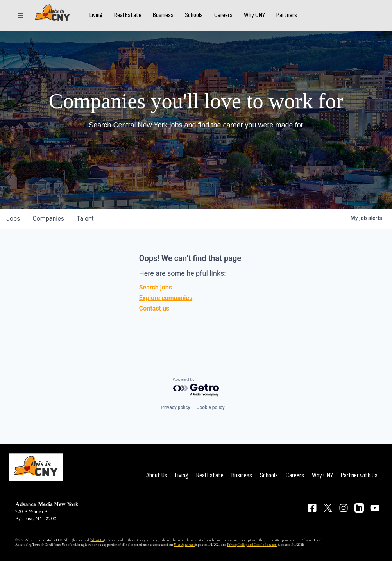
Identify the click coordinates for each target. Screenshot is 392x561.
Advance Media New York (47, 504)
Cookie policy (211, 407)
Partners (298, 21)
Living (108, 21)
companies (48, 219)
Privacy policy (175, 407)
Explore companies (166, 298)
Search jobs (156, 287)
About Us (157, 475)
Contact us (154, 308)
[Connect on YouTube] (375, 508)
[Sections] (20, 21)
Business (175, 21)
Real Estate (140, 21)
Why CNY (266, 21)
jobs (13, 219)
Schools (206, 21)
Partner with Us (359, 475)
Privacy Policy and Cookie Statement (252, 545)
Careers (235, 21)
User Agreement (184, 545)
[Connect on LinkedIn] (359, 508)
